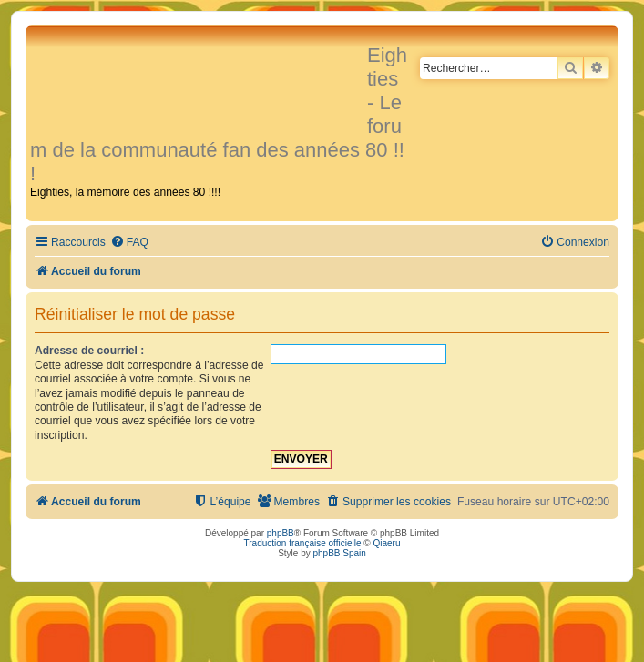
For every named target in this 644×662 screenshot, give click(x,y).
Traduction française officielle (303, 543)
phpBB (281, 533)
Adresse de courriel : (89, 351)
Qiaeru (386, 543)
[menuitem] (129, 243)
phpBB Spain (339, 553)
